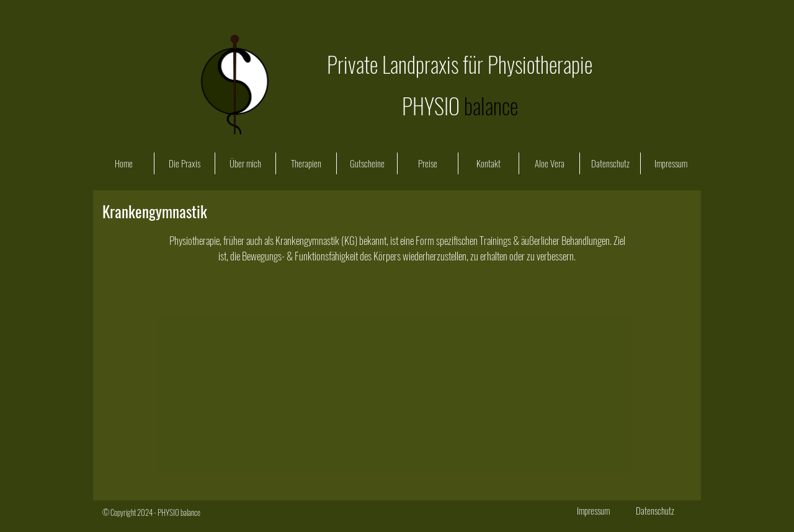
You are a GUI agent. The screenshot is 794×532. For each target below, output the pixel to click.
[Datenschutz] (655, 510)
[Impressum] (593, 510)
